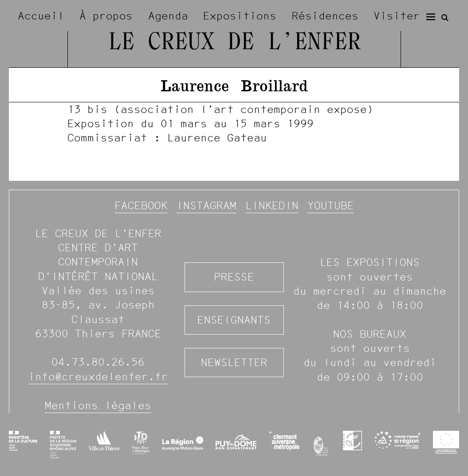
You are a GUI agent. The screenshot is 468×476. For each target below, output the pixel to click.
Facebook (141, 205)
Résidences (325, 16)
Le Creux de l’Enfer (234, 43)
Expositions (240, 16)
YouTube (331, 205)
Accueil (41, 16)
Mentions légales (98, 405)
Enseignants (234, 320)
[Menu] (431, 17)
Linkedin (272, 205)
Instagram (206, 205)
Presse (234, 277)
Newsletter (234, 362)
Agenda (168, 16)
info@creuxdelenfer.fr (98, 377)
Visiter (397, 16)
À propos (106, 16)
